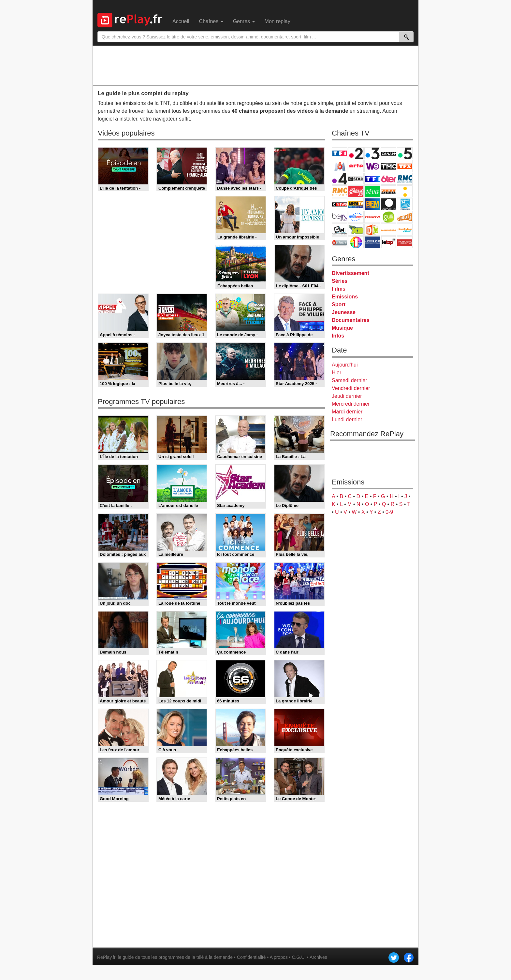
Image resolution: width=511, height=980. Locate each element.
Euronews (388, 204)
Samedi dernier (350, 380)
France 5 (405, 153)
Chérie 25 (356, 191)
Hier (336, 373)
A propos (278, 957)
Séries (340, 281)
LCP (372, 242)
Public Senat (405, 242)
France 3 (372, 153)
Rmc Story (340, 191)
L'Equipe (372, 217)
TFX (405, 166)
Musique (342, 328)
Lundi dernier (347, 419)
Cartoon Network (340, 230)
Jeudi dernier (347, 396)
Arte (356, 166)
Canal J (405, 217)
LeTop (388, 242)
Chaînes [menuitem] (211, 21)
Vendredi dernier (351, 388)
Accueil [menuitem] (181, 21)
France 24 (405, 204)
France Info (405, 191)
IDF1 (356, 242)
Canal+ (388, 153)
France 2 (356, 153)
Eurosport (356, 217)
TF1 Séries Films (372, 179)
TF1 (340, 153)
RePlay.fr (106, 957)
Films (339, 289)
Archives (318, 957)
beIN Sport (340, 217)
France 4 (340, 179)
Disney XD (356, 230)
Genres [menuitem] (244, 21)
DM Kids (372, 230)
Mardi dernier (347, 412)
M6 (340, 166)
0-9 (389, 512)
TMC (388, 166)
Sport (339, 304)
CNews (340, 204)
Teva (372, 191)
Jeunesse (344, 312)
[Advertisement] (255, 65)
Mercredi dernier (351, 404)
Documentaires (351, 320)
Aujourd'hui (345, 365)
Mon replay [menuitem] (277, 21)
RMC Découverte (405, 179)
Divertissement (350, 273)
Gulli (388, 217)
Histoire (340, 242)
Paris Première (388, 191)
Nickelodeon (388, 230)
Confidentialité (251, 957)
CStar (356, 179)
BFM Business (372, 204)
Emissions (345, 297)
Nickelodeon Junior (405, 230)
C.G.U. (299, 957)
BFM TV (356, 204)
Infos (338, 336)
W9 (372, 166)
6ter (388, 179)
